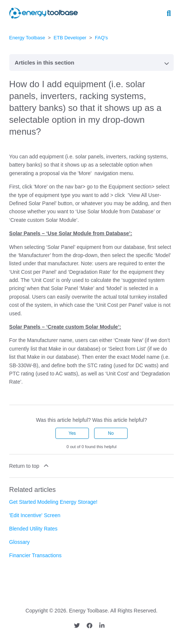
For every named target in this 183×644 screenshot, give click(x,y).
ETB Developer (70, 38)
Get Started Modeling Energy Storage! (53, 502)
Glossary (20, 542)
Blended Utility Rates (33, 529)
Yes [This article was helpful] (72, 433)
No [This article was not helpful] (111, 433)
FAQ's (101, 38)
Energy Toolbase (27, 38)
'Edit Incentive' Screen (35, 515)
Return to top (30, 466)
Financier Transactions (36, 555)
